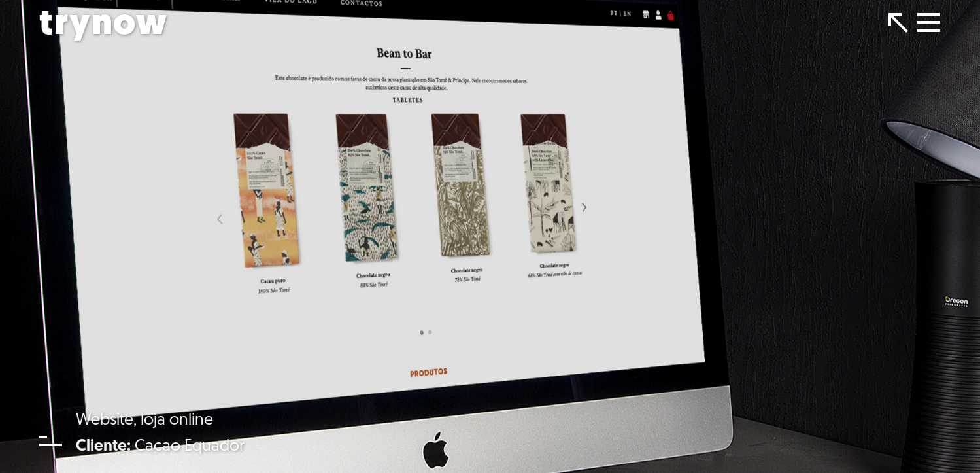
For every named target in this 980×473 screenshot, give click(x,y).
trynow (104, 25)
